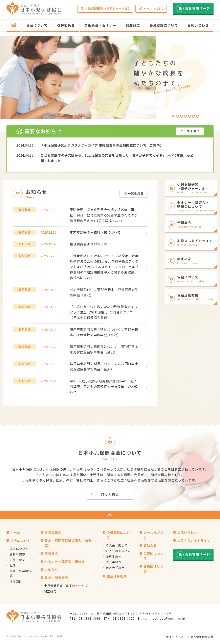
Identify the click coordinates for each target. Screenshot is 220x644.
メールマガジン (152, 8)
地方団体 (16, 581)
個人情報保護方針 (202, 637)
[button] (173, 116)
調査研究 (50, 591)
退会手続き (114, 562)
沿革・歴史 (17, 560)
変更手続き (114, 557)
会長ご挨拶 (17, 554)
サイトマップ (175, 637)
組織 (13, 565)
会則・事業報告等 (21, 573)
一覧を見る (190, 131)
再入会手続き (115, 568)
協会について (19, 548)
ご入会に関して (117, 545)
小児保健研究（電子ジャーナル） (106, 8)
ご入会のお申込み (118, 551)
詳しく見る (110, 494)
